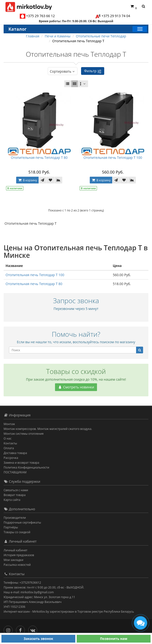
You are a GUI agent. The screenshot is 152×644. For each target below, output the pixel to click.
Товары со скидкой (17, 532)
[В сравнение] (58, 180)
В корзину (28, 180)
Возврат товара (15, 495)
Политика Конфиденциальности (26, 467)
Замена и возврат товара (21, 463)
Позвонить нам (114, 639)
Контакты (10, 443)
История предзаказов (19, 555)
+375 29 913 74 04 (116, 16)
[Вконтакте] (34, 629)
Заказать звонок (38, 639)
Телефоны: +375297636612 (22, 583)
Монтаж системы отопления (24, 434)
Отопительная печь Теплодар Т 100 (113, 157)
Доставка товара (15, 453)
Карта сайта (12, 500)
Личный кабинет (16, 550)
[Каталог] (140, 29)
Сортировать (63, 71)
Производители (15, 518)
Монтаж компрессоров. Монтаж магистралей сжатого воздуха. (48, 429)
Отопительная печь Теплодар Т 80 (39, 157)
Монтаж (9, 424)
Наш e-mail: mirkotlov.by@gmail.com (29, 592)
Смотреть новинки (76, 387)
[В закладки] (50, 180)
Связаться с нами (16, 490)
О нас (7, 438)
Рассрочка (11, 458)
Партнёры (11, 527)
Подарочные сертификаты (22, 522)
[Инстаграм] (9, 629)
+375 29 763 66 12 (40, 16)
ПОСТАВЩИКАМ (15, 472)
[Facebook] (22, 629)
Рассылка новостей (17, 565)
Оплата (9, 448)
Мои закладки (14, 560)
